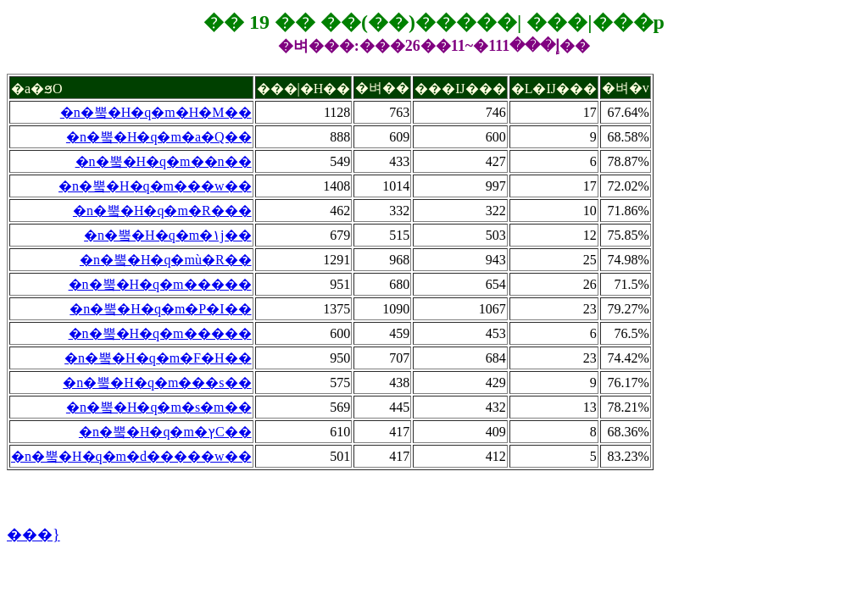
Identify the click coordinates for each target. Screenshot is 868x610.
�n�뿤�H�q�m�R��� (162, 211)
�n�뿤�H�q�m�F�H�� (158, 358)
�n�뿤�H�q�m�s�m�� (159, 407)
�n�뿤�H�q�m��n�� (164, 161)
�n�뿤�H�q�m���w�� (155, 186)
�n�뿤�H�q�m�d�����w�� (131, 456)
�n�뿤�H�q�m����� (160, 284)
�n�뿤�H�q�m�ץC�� (165, 432)
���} (33, 535)
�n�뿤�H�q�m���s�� (157, 383)
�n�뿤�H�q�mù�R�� (166, 260)
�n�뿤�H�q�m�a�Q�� (159, 137)
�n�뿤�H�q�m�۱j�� (167, 235)
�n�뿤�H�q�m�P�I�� (160, 309)
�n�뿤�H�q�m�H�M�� (156, 112)
